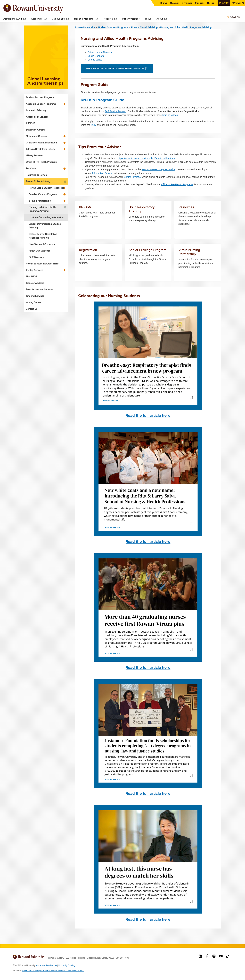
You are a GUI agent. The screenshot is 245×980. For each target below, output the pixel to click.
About (160, 19)
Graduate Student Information (41, 143)
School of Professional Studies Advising (45, 226)
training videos (170, 115)
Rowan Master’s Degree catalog (158, 169)
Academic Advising (36, 110)
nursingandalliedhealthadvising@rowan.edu (115, 68)
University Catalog (67, 965)
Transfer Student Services (39, 289)
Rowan (236, 3)
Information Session (103, 173)
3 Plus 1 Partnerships (40, 201)
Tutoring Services (35, 296)
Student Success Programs (113, 27)
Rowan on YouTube (221, 957)
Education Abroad (35, 130)
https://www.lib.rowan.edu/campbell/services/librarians (146, 158)
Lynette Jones (95, 60)
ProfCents (31, 168)
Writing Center (33, 302)
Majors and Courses (36, 136)
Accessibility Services (37, 117)
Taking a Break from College (41, 149)
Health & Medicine (84, 19)
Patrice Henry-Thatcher (100, 52)
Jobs (211, 3)
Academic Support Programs (41, 104)
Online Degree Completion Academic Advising (43, 236)
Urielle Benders (96, 56)
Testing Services (34, 270)
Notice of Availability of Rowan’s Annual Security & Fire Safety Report (53, 970)
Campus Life (58, 19)
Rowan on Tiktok (228, 957)
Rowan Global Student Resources (46, 188)
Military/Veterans (131, 19)
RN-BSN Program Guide (102, 100)
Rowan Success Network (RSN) (42, 264)
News (164, 3)
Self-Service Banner (115, 111)
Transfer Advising (35, 283)
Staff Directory (36, 257)
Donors (200, 3)
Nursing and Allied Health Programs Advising (186, 27)
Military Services (34, 156)
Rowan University (38, 8)
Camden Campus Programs (43, 194)
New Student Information (42, 244)
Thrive (148, 19)
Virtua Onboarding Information (48, 217)
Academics (37, 19)
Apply (225, 3)
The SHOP (31, 277)
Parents (187, 3)
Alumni (175, 3)
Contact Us (32, 309)
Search (235, 17)
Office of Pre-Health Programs (177, 184)
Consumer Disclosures (47, 965)
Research (108, 19)
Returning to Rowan (36, 175)
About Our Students (39, 251)
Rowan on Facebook (207, 957)
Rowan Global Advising (144, 27)
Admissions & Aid (13, 19)
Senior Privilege (132, 177)
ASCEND (30, 123)
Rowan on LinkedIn (200, 957)
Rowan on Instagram (214, 957)
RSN (94, 125)
